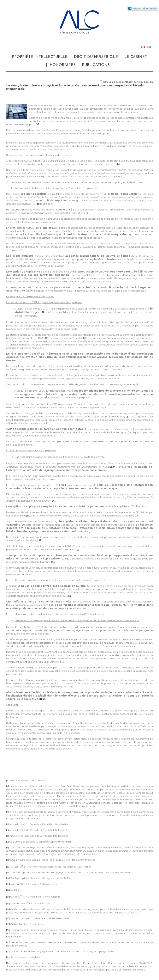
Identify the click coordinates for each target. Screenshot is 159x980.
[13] (8, 884)
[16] (28, 516)
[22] (70, 596)
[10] (85, 338)
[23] (134, 646)
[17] (137, 516)
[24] (8, 963)
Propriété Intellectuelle (40, 57)
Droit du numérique (96, 57)
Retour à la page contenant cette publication (126, 82)
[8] (8, 847)
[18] (8, 918)
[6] (87, 213)
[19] (77, 550)
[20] (53, 562)
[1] (85, 118)
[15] (53, 501)
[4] (20, 201)
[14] (64, 485)
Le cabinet (136, 57)
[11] (136, 384)
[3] (118, 164)
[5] (7, 830)
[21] (20, 589)
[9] (46, 338)
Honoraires (63, 65)
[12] (126, 417)
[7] (101, 238)
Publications (96, 65)
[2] (8, 786)
